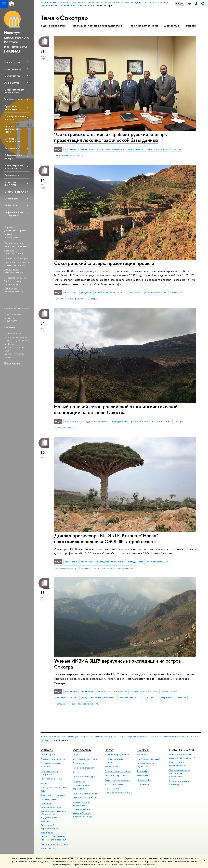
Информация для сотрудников (14, 214)
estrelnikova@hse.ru (14, 272)
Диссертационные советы (118, 771)
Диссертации (172, 26)
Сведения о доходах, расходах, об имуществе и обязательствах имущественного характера (53, 814)
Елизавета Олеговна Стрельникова (15, 267)
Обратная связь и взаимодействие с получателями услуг (82, 813)
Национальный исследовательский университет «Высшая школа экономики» (78, 737)
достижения (71, 149)
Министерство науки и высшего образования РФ (182, 756)
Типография (143, 771)
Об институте (12, 62)
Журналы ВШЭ (144, 780)
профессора (71, 421)
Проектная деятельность (12, 108)
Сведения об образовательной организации (49, 829)
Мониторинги (112, 767)
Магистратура (12, 76)
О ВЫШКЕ (47, 750)
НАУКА (109, 750)
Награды (191, 26)
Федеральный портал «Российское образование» (180, 773)
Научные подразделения (117, 754)
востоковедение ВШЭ (130, 698)
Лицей (76, 754)
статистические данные (159, 562)
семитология (176, 292)
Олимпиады (78, 763)
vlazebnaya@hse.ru (14, 253)
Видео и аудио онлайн (53, 26)
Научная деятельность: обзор (13, 129)
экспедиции (61, 704)
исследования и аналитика (110, 149)
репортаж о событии (157, 149)
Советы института (15, 192)
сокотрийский (165, 698)
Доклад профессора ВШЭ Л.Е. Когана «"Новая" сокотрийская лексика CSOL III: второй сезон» (106, 538)
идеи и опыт (87, 149)
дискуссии (86, 292)
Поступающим (12, 69)
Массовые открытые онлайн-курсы (179, 783)
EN (182, 4)
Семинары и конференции (12, 140)
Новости (45, 740)
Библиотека (143, 754)
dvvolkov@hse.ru (13, 237)
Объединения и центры (13, 157)
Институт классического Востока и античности (173, 737)
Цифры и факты (48, 754)
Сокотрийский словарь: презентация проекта (104, 263)
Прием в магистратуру (84, 777)
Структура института (10, 183)
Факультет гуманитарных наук (133, 737)
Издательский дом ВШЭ (148, 759)
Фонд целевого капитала (53, 795)
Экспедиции (12, 148)
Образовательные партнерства (82, 804)
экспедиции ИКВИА (65, 427)
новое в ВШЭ (104, 691)
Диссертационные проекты (15, 118)
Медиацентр (143, 775)
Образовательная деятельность (14, 91)
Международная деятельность (14, 167)
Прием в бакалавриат (83, 768)
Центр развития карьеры (85, 793)
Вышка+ (76, 772)
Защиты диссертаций (115, 775)
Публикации (11, 205)
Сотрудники (11, 199)
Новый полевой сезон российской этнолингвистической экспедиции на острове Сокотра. (116, 409)
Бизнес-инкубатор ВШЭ (84, 797)
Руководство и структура (53, 759)
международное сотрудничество (98, 698)
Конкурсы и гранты (114, 784)
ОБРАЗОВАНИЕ (82, 750)
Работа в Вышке (48, 848)
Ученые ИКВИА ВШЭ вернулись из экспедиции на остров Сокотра (117, 664)
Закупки (44, 783)
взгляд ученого (135, 149)
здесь (187, 858)
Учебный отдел (13, 99)
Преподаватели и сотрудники (49, 773)
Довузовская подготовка (85, 759)
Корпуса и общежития (51, 779)
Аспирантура (12, 83)
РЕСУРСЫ (143, 750)
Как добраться (12, 363)
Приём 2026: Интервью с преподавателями (97, 26)
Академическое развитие (117, 780)
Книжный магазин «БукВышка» (145, 765)
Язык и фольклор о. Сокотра (70, 155)
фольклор (181, 698)
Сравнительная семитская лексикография (115, 568)
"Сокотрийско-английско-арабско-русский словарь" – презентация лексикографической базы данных (113, 137)
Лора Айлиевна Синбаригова (12, 286)
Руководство (12, 175)
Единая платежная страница (54, 844)
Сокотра (176, 149)
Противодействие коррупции (50, 801)
